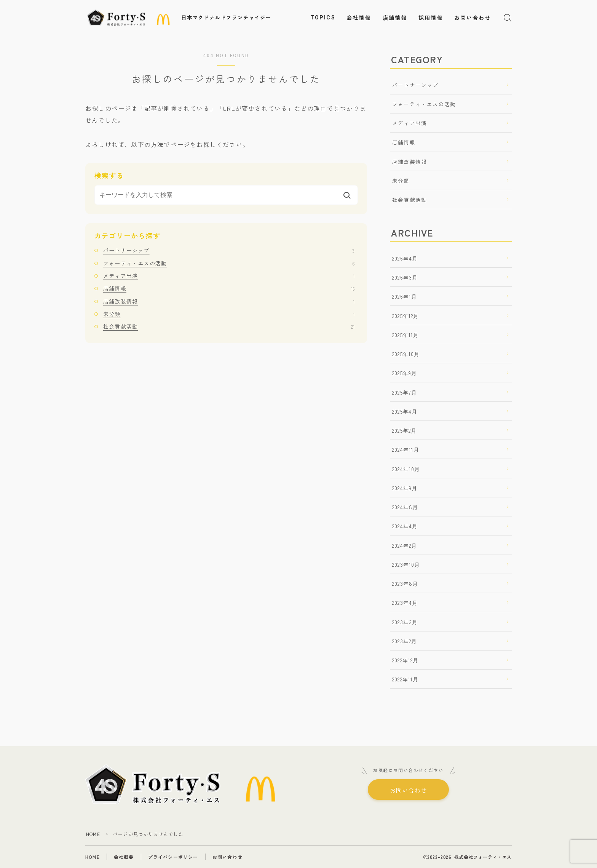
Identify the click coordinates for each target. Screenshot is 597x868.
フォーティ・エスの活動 (229, 263)
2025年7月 (405, 392)
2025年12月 (406, 316)
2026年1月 (405, 296)
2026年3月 (405, 277)
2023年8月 (405, 583)
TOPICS (323, 18)
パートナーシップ (229, 250)
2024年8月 (405, 507)
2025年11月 (406, 335)
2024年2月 (405, 545)
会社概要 (124, 857)
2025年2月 (404, 430)
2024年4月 (405, 526)
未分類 (229, 314)
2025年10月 (406, 354)
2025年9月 (405, 373)
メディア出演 (229, 276)
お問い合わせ (473, 18)
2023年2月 (405, 641)
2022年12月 (405, 660)
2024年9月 (405, 488)
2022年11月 (405, 679)
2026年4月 (405, 258)
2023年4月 (405, 603)
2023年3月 (405, 622)
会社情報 (359, 18)
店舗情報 (395, 18)
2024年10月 (406, 469)
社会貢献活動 (229, 326)
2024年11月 (406, 449)
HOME (93, 834)
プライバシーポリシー (173, 857)
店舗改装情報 (229, 301)
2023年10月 (406, 564)
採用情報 (431, 18)
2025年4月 (405, 411)
